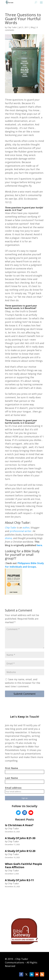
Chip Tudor (12, 27)
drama (8, 538)
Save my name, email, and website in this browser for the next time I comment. (23, 683)
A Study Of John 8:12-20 (20, 851)
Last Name (11, 778)
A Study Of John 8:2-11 (19, 880)
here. (39, 545)
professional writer (21, 531)
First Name (11, 768)
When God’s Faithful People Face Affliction (23, 866)
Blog (33, 27)
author (26, 528)
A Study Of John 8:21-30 (20, 838)
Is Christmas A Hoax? (19, 825)
